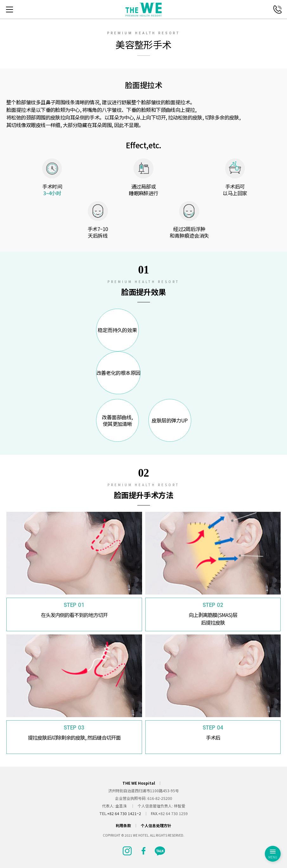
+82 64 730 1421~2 (124, 813)
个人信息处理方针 (156, 826)
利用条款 (123, 826)
